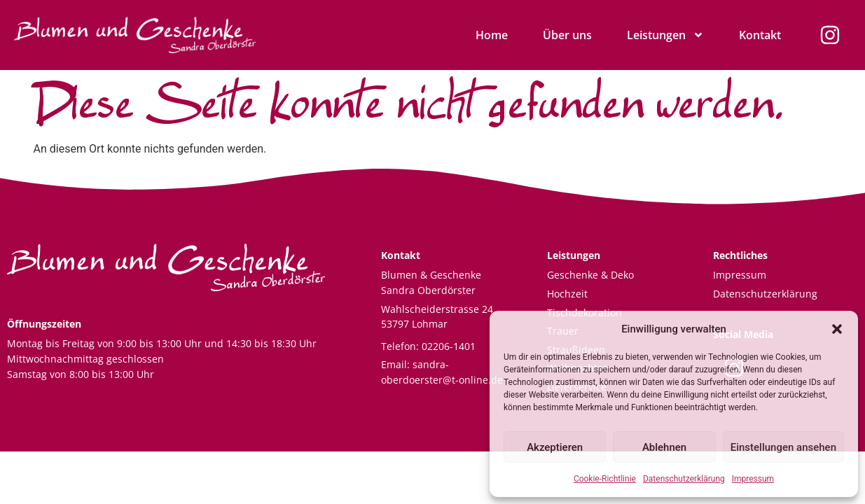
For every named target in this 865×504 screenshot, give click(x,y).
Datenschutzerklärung (684, 479)
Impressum (753, 479)
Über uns (567, 35)
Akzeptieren (555, 447)
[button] (837, 329)
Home (492, 35)
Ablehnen (664, 447)
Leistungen (665, 35)
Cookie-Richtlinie (605, 479)
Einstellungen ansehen (783, 447)
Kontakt (760, 35)
